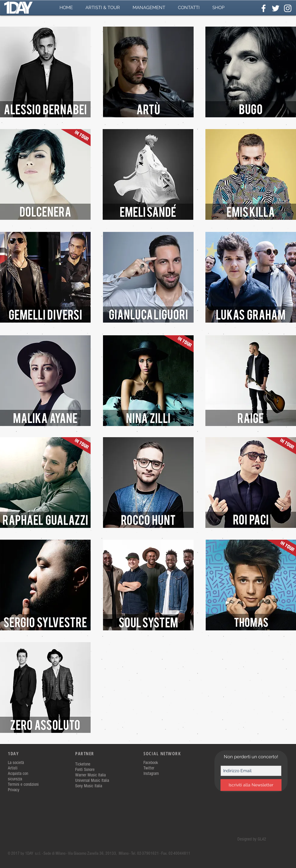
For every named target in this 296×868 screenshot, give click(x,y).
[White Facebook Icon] (264, 8)
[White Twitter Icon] (276, 8)
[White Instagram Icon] (288, 8)
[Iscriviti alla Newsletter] (251, 785)
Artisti (13, 768)
